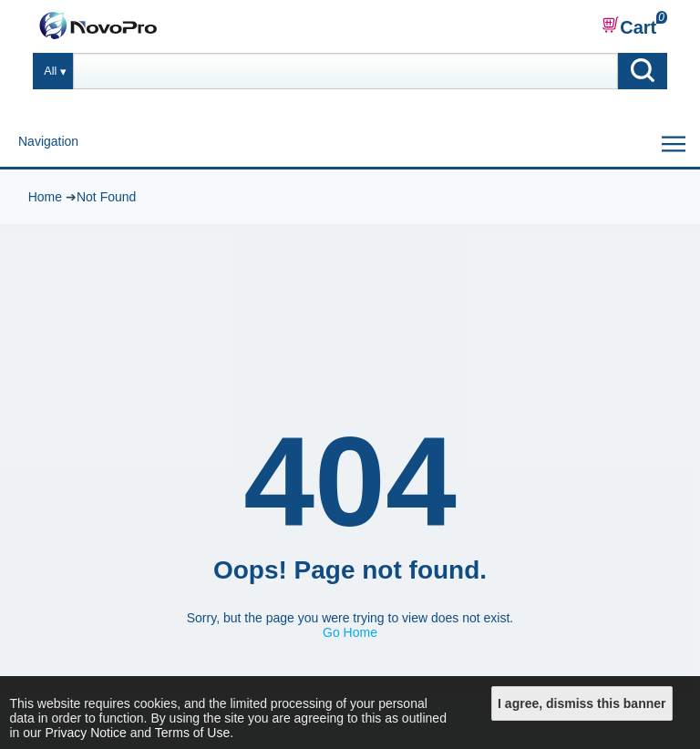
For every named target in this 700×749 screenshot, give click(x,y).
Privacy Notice (85, 733)
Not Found (106, 197)
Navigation (48, 141)
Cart (629, 26)
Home (45, 197)
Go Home (350, 632)
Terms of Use (192, 733)
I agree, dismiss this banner (582, 703)
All (50, 71)
